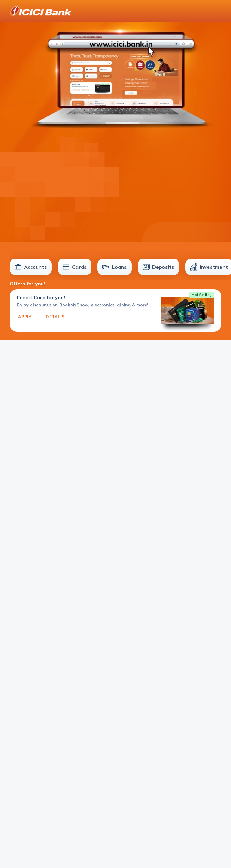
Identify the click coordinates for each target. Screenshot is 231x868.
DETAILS (55, 317)
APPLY (25, 317)
